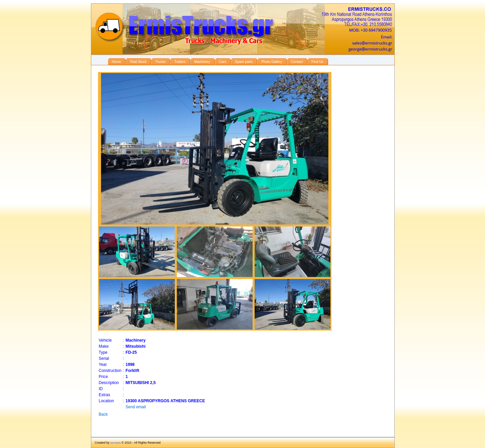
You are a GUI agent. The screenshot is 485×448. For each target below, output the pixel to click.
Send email (136, 407)
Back (103, 414)
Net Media (116, 443)
